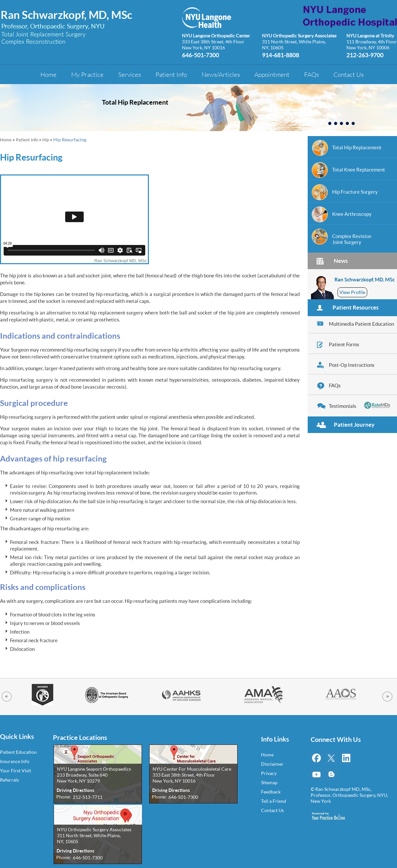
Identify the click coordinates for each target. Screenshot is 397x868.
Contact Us (349, 74)
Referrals (9, 780)
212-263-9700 (365, 55)
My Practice (87, 74)
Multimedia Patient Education (361, 324)
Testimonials (343, 406)
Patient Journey (354, 425)
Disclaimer (272, 764)
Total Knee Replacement (359, 169)
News (341, 261)
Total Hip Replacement (135, 102)
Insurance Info (15, 761)
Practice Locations (80, 738)
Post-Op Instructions (352, 365)
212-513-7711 (88, 797)
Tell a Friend (274, 801)
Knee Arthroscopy (352, 214)
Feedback (271, 792)
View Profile (352, 292)
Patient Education (18, 752)
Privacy (269, 773)
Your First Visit (16, 771)
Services (130, 74)
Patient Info (171, 74)
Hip (46, 140)
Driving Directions (75, 790)
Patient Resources (355, 307)
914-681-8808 (281, 55)
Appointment (272, 74)
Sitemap (269, 782)
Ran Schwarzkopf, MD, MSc (365, 279)
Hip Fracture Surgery (355, 192)
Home (48, 74)
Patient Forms (344, 344)
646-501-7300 (200, 55)
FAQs (311, 74)
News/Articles (221, 74)
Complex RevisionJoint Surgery (352, 239)
